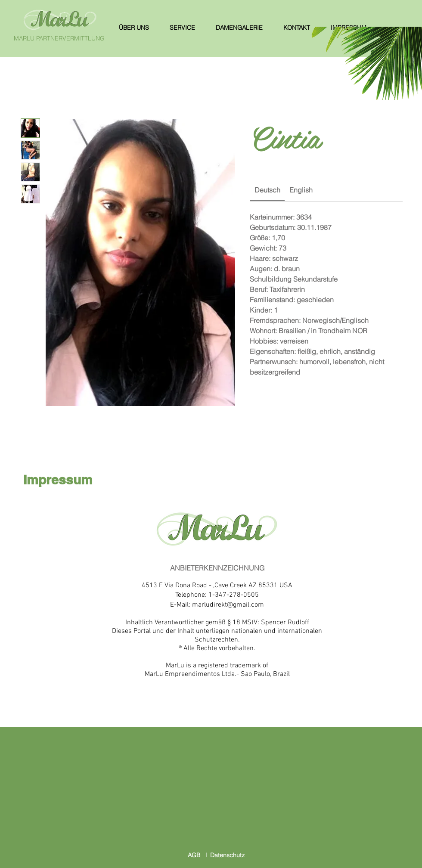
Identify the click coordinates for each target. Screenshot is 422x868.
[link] (267, 190)
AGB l (199, 855)
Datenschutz (227, 855)
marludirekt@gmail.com (228, 605)
